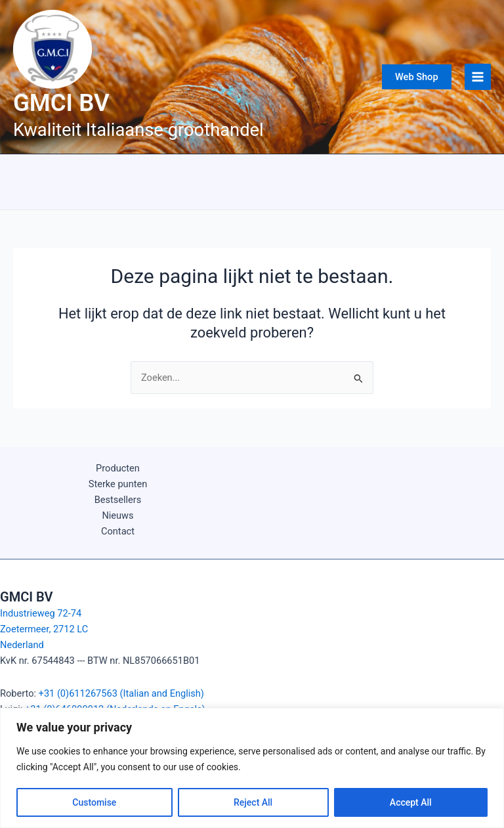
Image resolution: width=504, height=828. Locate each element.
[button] (417, 77)
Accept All (411, 802)
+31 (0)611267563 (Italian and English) (121, 693)
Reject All (253, 802)
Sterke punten (118, 484)
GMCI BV (61, 103)
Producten (118, 468)
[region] (252, 768)
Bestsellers (118, 500)
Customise (94, 802)
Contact (118, 531)
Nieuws (117, 515)
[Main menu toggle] (478, 77)
